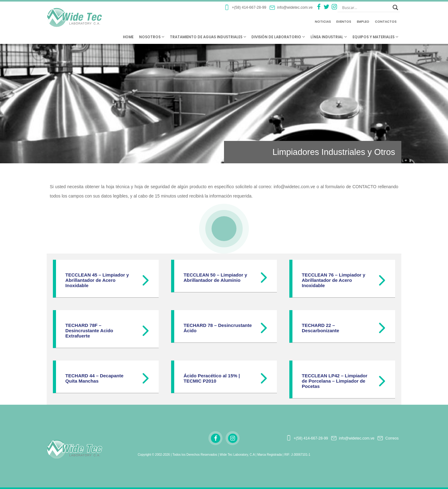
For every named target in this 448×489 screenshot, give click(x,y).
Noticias (323, 22)
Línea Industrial (329, 37)
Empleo (363, 22)
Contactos (386, 22)
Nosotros (152, 37)
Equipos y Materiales (375, 37)
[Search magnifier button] (395, 7)
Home (128, 37)
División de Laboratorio (278, 37)
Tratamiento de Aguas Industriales (208, 37)
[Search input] (366, 7)
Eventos (344, 22)
